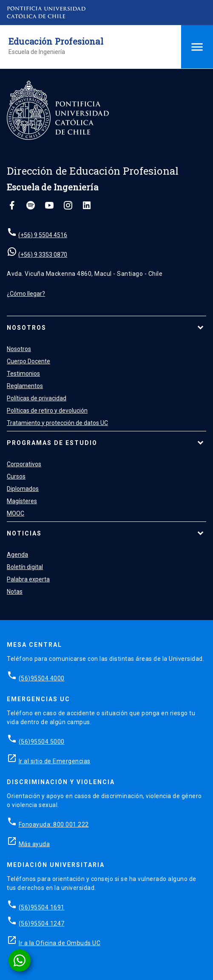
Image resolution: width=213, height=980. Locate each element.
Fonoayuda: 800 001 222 (54, 824)
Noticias (24, 533)
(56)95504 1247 (42, 923)
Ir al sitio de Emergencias (55, 761)
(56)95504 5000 (42, 742)
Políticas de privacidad (37, 398)
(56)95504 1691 (42, 907)
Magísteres (22, 501)
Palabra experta (28, 579)
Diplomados (23, 489)
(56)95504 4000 (42, 678)
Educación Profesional (56, 41)
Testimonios (23, 374)
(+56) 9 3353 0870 (43, 255)
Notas (15, 592)
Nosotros (27, 328)
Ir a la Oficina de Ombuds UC (60, 943)
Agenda (17, 555)
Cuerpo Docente (28, 361)
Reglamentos (25, 386)
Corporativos (24, 464)
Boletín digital (25, 567)
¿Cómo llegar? (26, 294)
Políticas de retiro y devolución (47, 411)
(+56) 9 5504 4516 (43, 235)
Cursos (16, 476)
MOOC (16, 513)
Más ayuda (34, 844)
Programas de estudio (52, 443)
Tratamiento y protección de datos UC (57, 423)
